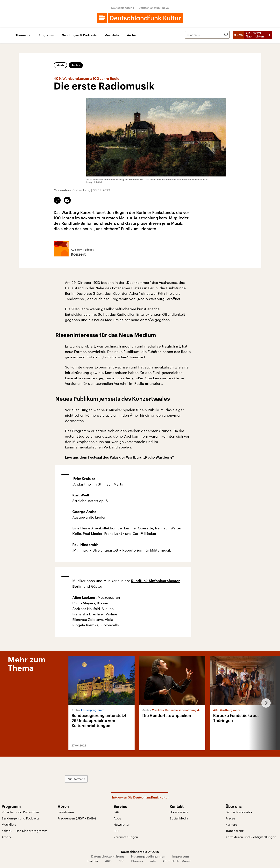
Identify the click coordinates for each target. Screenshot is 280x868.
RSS (116, 831)
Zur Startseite (76, 779)
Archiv (132, 35)
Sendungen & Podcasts (79, 35)
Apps (117, 818)
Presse (230, 818)
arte (153, 861)
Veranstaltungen (126, 837)
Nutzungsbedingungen (148, 856)
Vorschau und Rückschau (20, 812)
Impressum (181, 856)
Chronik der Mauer (177, 861)
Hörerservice (179, 812)
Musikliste (112, 35)
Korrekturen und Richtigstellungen (251, 837)
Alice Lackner (84, 598)
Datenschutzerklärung (108, 856)
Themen (22, 35)
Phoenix (137, 861)
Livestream (66, 812)
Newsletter (122, 824)
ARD (108, 861)
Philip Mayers (84, 603)
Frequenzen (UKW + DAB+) (77, 818)
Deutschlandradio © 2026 (140, 852)
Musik (60, 65)
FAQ (117, 812)
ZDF (121, 861)
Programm (46, 35)
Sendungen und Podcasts (21, 818)
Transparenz (235, 831)
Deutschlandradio (239, 812)
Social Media (179, 818)
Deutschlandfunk (123, 8)
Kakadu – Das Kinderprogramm (24, 831)
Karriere (231, 824)
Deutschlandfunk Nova (154, 8)
